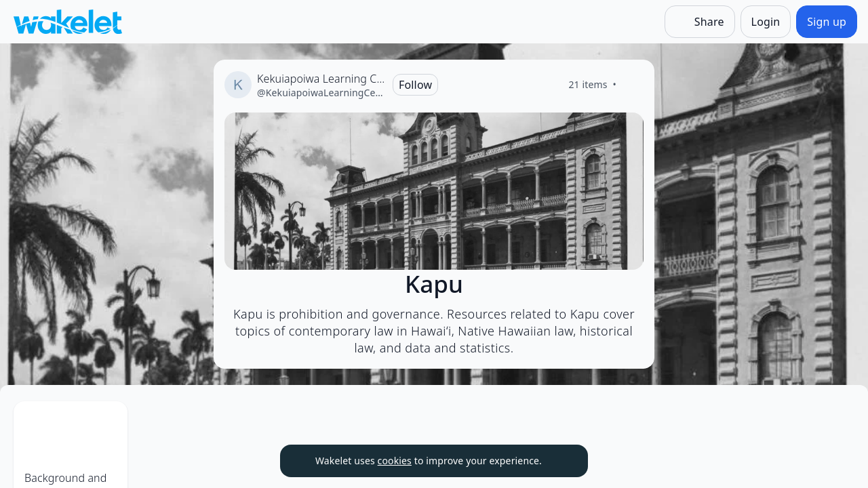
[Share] (700, 22)
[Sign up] (827, 22)
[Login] (766, 22)
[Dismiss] (561, 461)
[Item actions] (198, 423)
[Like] (633, 85)
